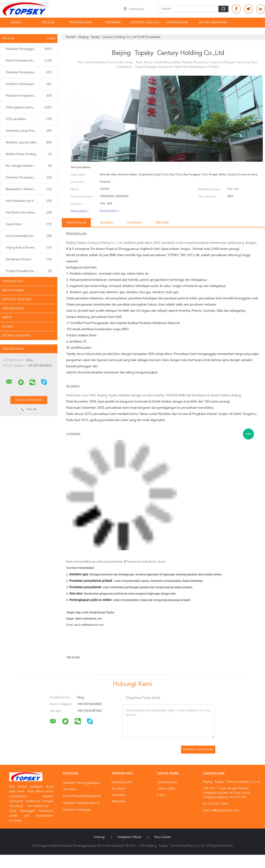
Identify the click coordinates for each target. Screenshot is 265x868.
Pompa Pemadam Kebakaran (29, 271)
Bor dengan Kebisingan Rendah (29, 166)
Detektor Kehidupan (29, 84)
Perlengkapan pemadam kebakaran (30, 107)
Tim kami (162, 223)
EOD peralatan (29, 119)
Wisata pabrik (13, 290)
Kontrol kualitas (145, 22)
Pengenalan (76, 223)
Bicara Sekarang (213, 22)
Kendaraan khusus (29, 259)
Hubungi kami (177, 22)
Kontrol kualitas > (110, 211)
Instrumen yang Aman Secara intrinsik (30, 131)
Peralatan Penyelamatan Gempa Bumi (30, 96)
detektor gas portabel (29, 142)
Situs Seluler (163, 837)
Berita (7, 318)
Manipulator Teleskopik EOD (29, 189)
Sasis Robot (29, 224)
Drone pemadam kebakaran (29, 236)
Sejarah (107, 223)
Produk (48, 22)
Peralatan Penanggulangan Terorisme (30, 49)
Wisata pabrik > (80, 211)
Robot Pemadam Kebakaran (29, 61)
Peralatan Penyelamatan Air (29, 72)
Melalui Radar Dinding (29, 154)
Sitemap (99, 837)
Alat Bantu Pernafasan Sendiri (29, 213)
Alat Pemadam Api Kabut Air (29, 201)
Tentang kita (13, 281)
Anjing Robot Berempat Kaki (29, 248)
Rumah (16, 22)
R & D (161, 795)
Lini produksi (167, 782)
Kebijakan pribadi (130, 837)
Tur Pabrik (113, 22)
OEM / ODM (166, 789)
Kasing (8, 327)
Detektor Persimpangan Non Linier (30, 178)
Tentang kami (80, 22)
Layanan (134, 223)
